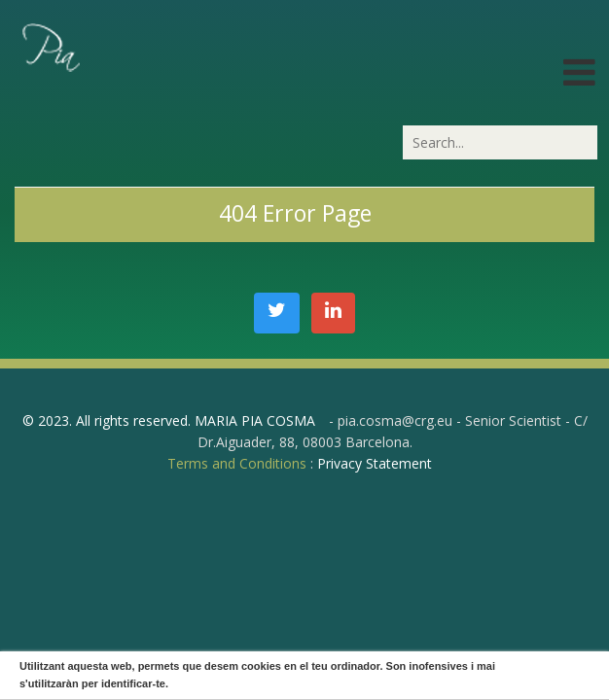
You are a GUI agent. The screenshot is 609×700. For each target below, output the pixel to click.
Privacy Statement (375, 463)
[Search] (500, 142)
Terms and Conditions (237, 463)
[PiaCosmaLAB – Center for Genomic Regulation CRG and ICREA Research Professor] (50, 46)
